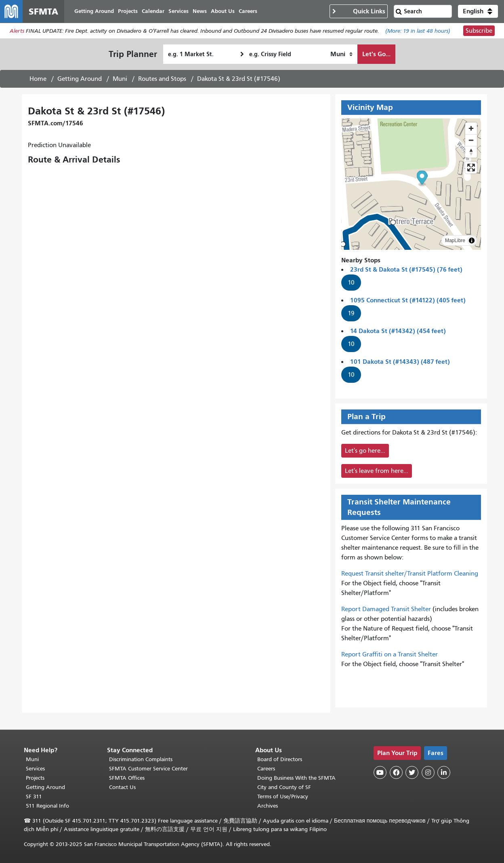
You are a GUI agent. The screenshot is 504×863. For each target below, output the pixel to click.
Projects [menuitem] (128, 11)
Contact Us (122, 787)
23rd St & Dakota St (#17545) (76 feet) (406, 269)
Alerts (17, 31)
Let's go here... (365, 451)
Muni (120, 79)
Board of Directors (280, 759)
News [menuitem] (200, 11)
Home (38, 79)
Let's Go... (376, 54)
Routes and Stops (162, 79)
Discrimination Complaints (141, 759)
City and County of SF (284, 787)
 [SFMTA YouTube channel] (380, 772)
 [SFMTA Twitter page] (412, 772)
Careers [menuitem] (248, 11)
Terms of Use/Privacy (283, 797)
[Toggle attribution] (472, 241)
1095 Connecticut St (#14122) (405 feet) (408, 300)
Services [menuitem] (178, 11)
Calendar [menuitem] (153, 11)
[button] (478, 11)
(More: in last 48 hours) (418, 31)
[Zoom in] (471, 128)
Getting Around (80, 79)
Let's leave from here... (377, 471)
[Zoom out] (471, 140)
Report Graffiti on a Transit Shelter (390, 654)
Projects (35, 778)
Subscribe (479, 31)
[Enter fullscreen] (471, 168)
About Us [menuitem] (223, 11)
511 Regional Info (47, 806)
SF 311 (34, 797)
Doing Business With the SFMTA (296, 778)
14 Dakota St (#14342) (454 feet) (398, 331)
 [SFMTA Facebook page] (396, 772)
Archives (268, 806)
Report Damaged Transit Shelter (386, 609)
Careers (266, 769)
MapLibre (455, 241)
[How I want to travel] (341, 54)
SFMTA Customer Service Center (148, 769)
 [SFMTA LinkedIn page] (444, 772)
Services (35, 769)
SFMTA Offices (127, 778)
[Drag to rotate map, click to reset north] (471, 152)
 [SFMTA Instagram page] (428, 772)
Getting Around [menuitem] (94, 11)
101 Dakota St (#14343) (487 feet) (400, 362)
